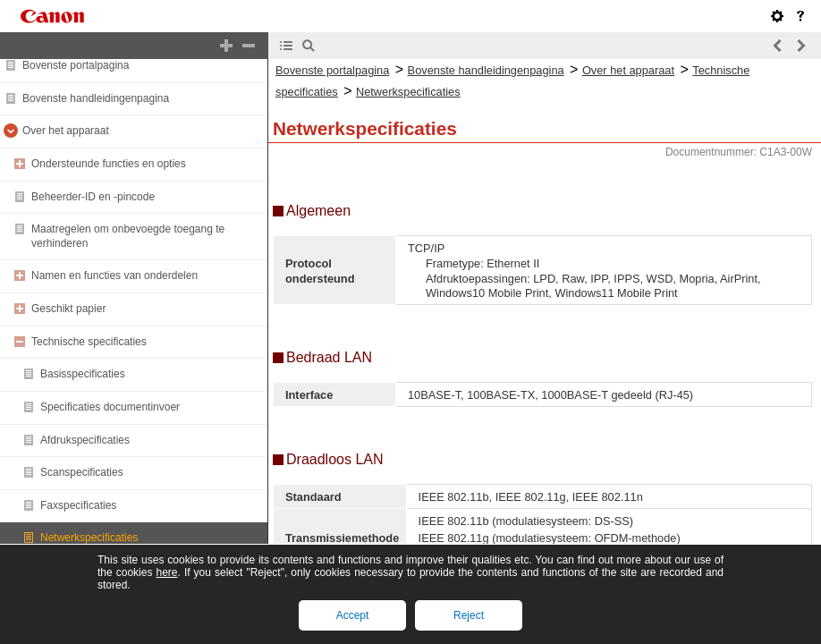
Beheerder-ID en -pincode (93, 197)
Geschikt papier (68, 309)
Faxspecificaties (78, 505)
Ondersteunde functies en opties (109, 164)
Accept (353, 615)
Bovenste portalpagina (76, 65)
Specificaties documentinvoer (110, 407)
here (166, 572)
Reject (469, 615)
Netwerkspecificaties (89, 538)
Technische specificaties (89, 342)
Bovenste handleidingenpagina (96, 98)
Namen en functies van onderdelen (114, 275)
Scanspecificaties (82, 472)
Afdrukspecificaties (85, 440)
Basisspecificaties (83, 374)
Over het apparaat (66, 131)
